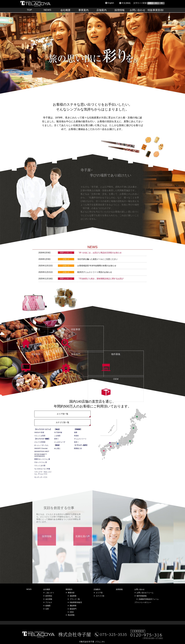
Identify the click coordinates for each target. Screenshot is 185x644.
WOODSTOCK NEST (42, 451)
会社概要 (65, 10)
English (110, 3)
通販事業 (73, 606)
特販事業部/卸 (156, 10)
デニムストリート (80, 439)
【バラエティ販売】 (81, 445)
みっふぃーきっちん (41, 445)
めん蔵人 (57, 448)
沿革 (47, 609)
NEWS (47, 10)
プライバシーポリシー (143, 602)
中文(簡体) (125, 3)
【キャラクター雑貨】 (42, 439)
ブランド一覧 (75, 599)
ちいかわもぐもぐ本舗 (42, 469)
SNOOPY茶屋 (39, 432)
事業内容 (71, 593)
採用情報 (120, 10)
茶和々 (57, 439)
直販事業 (73, 596)
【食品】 (57, 429)
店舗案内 (102, 10)
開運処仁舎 (78, 448)
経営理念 (49, 596)
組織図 (48, 606)
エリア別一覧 (62, 414)
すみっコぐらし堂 (41, 462)
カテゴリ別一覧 (62, 422)
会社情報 (49, 599)
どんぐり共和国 (40, 442)
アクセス (49, 602)
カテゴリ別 (100, 596)
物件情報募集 (142, 596)
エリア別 (99, 593)
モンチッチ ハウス (41, 477)
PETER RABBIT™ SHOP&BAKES (41, 455)
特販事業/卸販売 (76, 602)
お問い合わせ (138, 10)
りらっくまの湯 (40, 465)
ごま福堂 (57, 436)
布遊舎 (76, 436)
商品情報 (71, 615)
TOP (29, 10)
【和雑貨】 (78, 429)
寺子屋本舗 (58, 432)
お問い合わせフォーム (145, 593)
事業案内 (83, 10)
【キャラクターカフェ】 (43, 429)
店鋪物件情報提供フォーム (149, 599)
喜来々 (76, 442)
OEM (72, 612)
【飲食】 (57, 445)
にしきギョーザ (60, 442)
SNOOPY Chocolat (41, 448)
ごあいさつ (50, 593)
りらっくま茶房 (40, 436)
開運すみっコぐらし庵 (42, 459)
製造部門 (73, 609)
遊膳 (76, 432)
